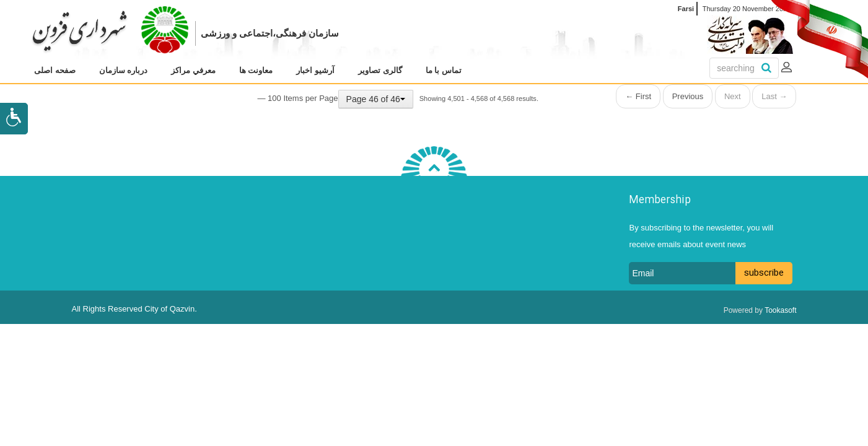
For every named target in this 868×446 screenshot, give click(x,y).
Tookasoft (780, 310)
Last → (774, 96)
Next (733, 96)
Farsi (686, 9)
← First (638, 96)
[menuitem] (55, 71)
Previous (688, 96)
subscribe (764, 273)
